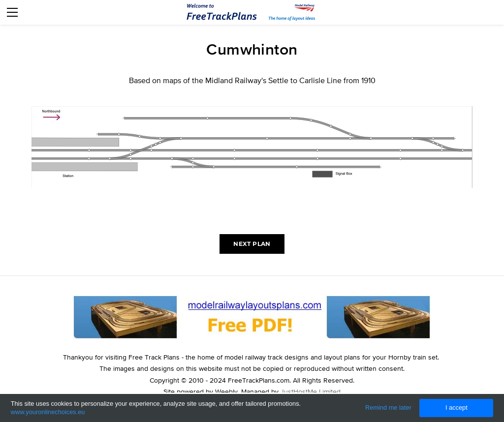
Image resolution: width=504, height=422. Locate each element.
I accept (457, 407)
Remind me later (388, 407)
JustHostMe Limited (311, 392)
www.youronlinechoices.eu (48, 412)
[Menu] (12, 12)
